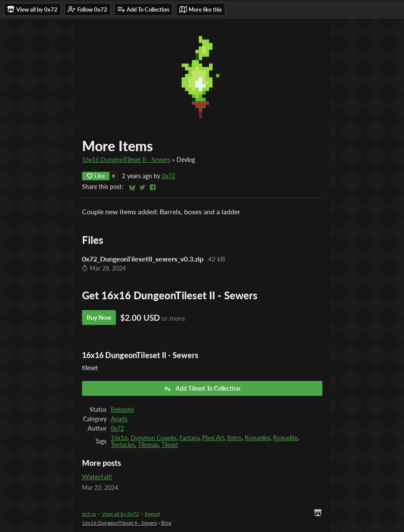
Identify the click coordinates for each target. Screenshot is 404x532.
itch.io (89, 514)
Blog (166, 523)
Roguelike (257, 438)
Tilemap (148, 445)
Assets (119, 419)
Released (122, 410)
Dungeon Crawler (153, 438)
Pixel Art (213, 438)
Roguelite (285, 438)
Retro (234, 438)
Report (152, 514)
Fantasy (189, 438)
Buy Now (99, 318)
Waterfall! (97, 476)
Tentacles (123, 445)
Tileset (170, 445)
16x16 (119, 438)
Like (96, 176)
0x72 (169, 176)
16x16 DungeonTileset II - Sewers (126, 160)
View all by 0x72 (120, 514)
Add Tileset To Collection (202, 389)
